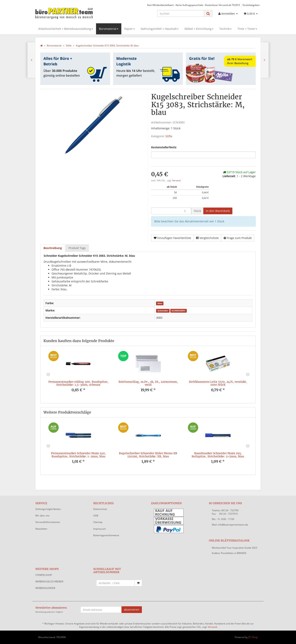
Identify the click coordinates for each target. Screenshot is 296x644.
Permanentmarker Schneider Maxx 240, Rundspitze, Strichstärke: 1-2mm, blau (78, 455)
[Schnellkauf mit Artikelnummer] (115, 583)
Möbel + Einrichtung (199, 29)
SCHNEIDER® (178, 311)
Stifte (169, 136)
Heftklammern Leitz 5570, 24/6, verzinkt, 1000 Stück (218, 383)
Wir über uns (42, 516)
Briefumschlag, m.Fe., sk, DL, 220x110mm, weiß (148, 383)
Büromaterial (109, 29)
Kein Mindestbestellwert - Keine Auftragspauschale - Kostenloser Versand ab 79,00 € (194, 5)
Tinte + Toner (247, 29)
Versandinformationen (48, 522)
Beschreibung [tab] (53, 248)
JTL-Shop (253, 637)
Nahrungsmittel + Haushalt (160, 29)
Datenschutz (100, 509)
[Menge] (171, 211)
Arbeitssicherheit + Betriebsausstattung (66, 29)
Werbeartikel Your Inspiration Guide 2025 (235, 548)
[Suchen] (181, 13)
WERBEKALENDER (45, 588)
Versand (176, 181)
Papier (130, 29)
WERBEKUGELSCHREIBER (49, 581)
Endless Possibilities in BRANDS (229, 553)
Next (248, 375)
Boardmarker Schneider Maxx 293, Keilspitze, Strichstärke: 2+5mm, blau (218, 455)
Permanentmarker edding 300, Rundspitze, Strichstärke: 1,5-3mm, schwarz (78, 383)
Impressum (99, 529)
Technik (225, 29)
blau (160, 303)
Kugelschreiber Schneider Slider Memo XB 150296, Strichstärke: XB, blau (148, 455)
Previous (48, 375)
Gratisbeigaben (251, 5)
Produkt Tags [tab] (77, 248)
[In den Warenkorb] (218, 211)
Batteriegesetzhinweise (106, 535)
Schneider (163, 311)
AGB (96, 516)
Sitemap (98, 522)
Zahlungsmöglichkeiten (48, 509)
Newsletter (41, 529)
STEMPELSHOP (44, 575)
